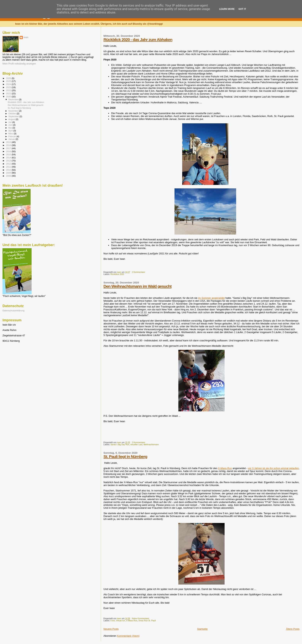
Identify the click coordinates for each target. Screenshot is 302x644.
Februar (13, 136)
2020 (9, 96)
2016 (9, 151)
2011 (9, 167)
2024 (9, 84)
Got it (242, 9)
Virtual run (120, 621)
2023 (9, 87)
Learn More (227, 9)
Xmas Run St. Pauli (147, 621)
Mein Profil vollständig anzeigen (19, 64)
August (12, 119)
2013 (9, 161)
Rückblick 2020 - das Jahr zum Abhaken (138, 40)
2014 (9, 157)
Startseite (202, 629)
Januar (12, 139)
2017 (9, 148)
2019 (9, 142)
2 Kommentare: (139, 272)
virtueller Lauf (136, 445)
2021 (9, 93)
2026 (9, 78)
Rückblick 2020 (117, 274)
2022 (9, 90)
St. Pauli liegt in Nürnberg (125, 456)
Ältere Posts (293, 629)
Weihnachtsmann (151, 445)
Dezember (14, 99)
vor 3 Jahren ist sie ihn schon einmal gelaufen (273, 468)
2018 (9, 145)
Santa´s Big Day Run (120, 445)
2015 (9, 154)
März (11, 134)
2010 (9, 170)
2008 (9, 176)
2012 (9, 164)
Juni (11, 125)
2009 (9, 173)
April (11, 131)
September (14, 116)
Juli (10, 122)
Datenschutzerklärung (13, 310)
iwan (26, 37)
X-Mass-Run (225, 468)
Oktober (13, 114)
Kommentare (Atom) (128, 636)
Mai (10, 128)
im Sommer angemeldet (211, 298)
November (14, 111)
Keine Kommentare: (141, 619)
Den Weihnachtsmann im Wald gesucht (137, 286)
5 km (113, 621)
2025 (9, 81)
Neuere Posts (111, 629)
